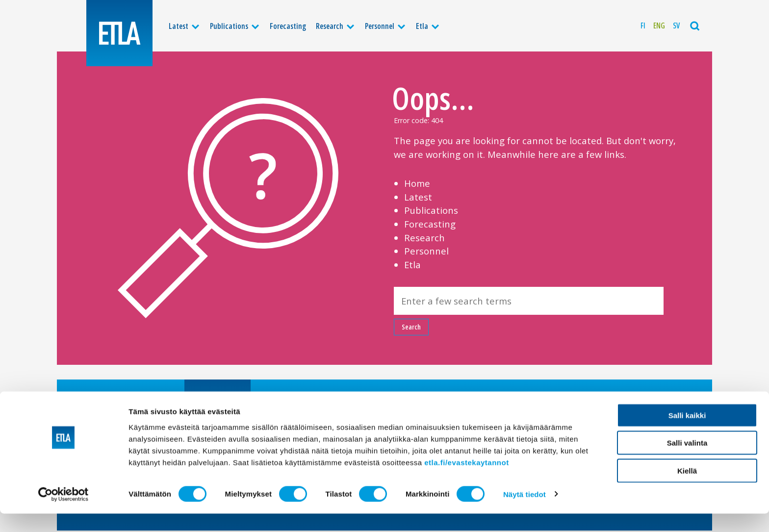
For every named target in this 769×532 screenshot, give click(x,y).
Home (417, 183)
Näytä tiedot (525, 513)
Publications (229, 26)
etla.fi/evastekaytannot (466, 481)
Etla (422, 26)
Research (330, 26)
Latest (179, 26)
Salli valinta (687, 462)
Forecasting (288, 26)
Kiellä (687, 489)
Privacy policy (513, 400)
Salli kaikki (687, 434)
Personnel (380, 26)
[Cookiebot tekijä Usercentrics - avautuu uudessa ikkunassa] (64, 513)
